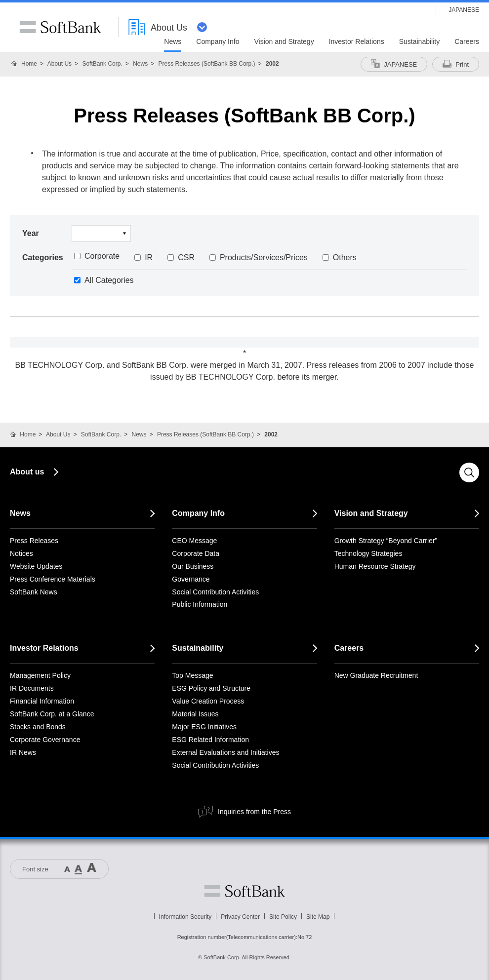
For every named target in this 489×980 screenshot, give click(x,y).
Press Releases (34, 541)
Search (469, 472)
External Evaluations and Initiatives (225, 752)
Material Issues (195, 714)
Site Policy (283, 917)
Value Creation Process (208, 701)
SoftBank (60, 27)
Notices (21, 553)
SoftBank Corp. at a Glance (52, 714)
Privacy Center (240, 917)
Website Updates (36, 566)
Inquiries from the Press (254, 812)
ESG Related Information (210, 740)
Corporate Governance (45, 740)
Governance (191, 579)
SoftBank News (34, 592)
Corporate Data (196, 553)
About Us (60, 64)
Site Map (318, 917)
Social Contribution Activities (215, 592)
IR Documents (32, 688)
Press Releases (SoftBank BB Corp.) (207, 64)
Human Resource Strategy (375, 566)
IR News (23, 752)
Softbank (244, 891)
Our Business (193, 566)
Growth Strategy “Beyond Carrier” (386, 541)
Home (29, 64)
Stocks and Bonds (38, 727)
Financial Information (42, 701)
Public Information (200, 604)
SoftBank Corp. (102, 64)
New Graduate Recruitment (376, 675)
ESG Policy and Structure (211, 688)
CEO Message (194, 541)
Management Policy (40, 675)
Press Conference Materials (53, 579)
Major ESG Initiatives (204, 727)
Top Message (192, 675)
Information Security (185, 917)
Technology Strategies (368, 553)
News (140, 64)
